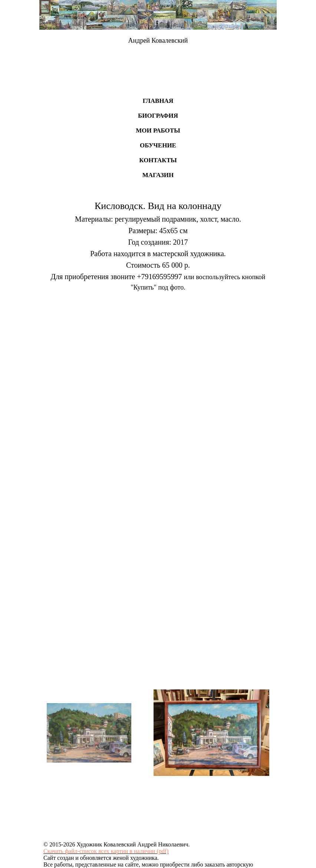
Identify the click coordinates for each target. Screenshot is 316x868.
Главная (158, 101)
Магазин (158, 175)
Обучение (158, 145)
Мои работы (158, 130)
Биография (158, 116)
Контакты (158, 160)
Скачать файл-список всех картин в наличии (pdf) (106, 851)
